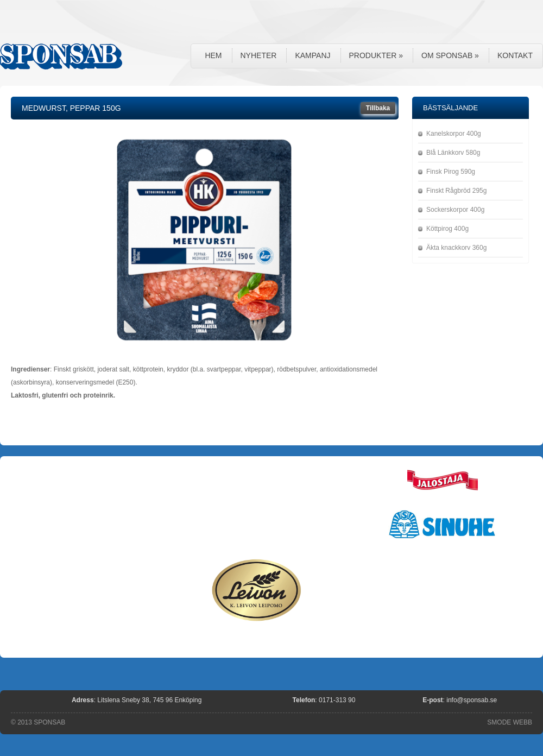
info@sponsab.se (472, 700)
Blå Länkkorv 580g (453, 153)
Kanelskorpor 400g (454, 134)
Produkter (376, 55)
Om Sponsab (450, 55)
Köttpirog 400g (447, 229)
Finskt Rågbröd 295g (456, 191)
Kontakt (515, 55)
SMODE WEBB (510, 722)
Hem (213, 55)
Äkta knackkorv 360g (456, 248)
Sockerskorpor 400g (455, 210)
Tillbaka (378, 108)
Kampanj (312, 55)
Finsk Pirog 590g (451, 172)
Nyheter (259, 55)
